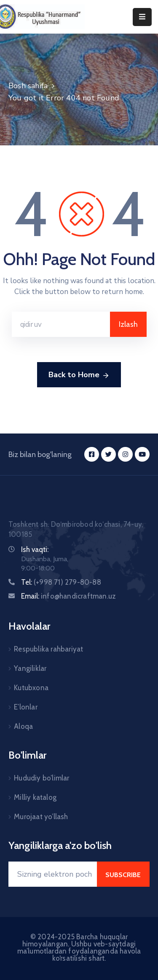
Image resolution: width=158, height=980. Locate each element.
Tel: (61, 582)
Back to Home (79, 375)
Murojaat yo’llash (41, 817)
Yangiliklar (30, 668)
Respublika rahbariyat (48, 649)
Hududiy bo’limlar (42, 778)
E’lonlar (26, 707)
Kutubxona (31, 688)
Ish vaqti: (35, 549)
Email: (68, 596)
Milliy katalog (35, 797)
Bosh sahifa (28, 86)
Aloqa (23, 726)
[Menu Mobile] (142, 17)
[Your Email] (53, 874)
